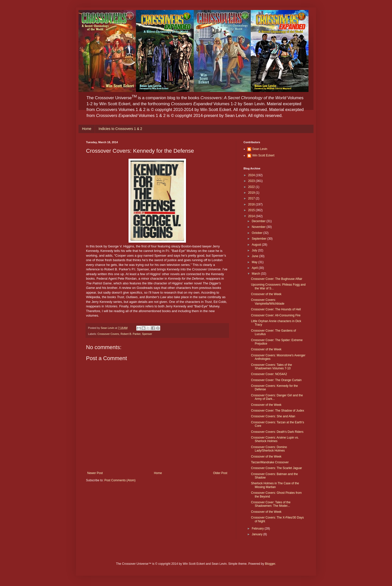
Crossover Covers (108, 334)
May (255, 262)
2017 (252, 198)
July (255, 250)
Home (87, 129)
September (259, 239)
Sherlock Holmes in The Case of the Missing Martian (275, 485)
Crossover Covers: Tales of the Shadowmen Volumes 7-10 (271, 367)
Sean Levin (260, 149)
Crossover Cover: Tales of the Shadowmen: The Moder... (271, 504)
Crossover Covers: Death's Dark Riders (277, 432)
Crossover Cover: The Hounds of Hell (276, 309)
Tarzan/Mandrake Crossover (270, 462)
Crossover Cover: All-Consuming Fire (276, 315)
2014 (252, 216)
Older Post (220, 473)
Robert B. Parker (130, 334)
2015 (252, 210)
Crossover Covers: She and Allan (273, 416)
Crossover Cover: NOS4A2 (269, 374)
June (255, 256)
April (255, 268)
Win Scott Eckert (263, 155)
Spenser (147, 334)
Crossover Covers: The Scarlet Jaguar (276, 468)
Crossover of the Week (266, 294)
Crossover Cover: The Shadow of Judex (278, 411)
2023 (252, 181)
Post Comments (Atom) (120, 480)
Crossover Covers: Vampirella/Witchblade (268, 302)
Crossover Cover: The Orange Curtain (276, 380)
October (257, 233)
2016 (252, 204)
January (257, 534)
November (259, 227)
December (259, 221)
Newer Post (95, 473)
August (257, 245)
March (256, 274)
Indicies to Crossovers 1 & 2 (120, 129)
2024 (252, 175)
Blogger (270, 564)
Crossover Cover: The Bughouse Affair (277, 279)
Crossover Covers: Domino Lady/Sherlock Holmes (269, 449)
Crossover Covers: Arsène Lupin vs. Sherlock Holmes (275, 439)
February (258, 529)
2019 (252, 193)
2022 (252, 187)
